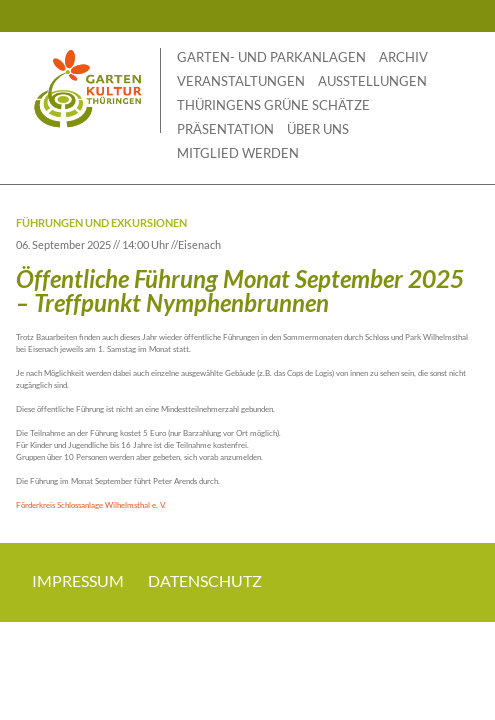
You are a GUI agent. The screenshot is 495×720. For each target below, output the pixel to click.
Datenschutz (205, 580)
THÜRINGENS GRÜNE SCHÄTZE (273, 105)
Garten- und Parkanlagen (271, 57)
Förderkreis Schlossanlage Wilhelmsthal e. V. (91, 505)
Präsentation (225, 129)
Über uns (318, 129)
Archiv (403, 57)
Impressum (78, 580)
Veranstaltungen (241, 81)
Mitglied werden (238, 153)
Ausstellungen (372, 81)
